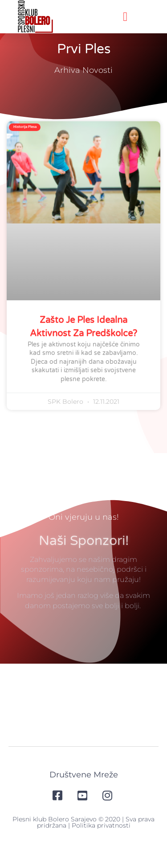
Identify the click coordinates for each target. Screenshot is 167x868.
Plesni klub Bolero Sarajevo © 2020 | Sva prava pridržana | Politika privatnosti (83, 837)
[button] (125, 17)
